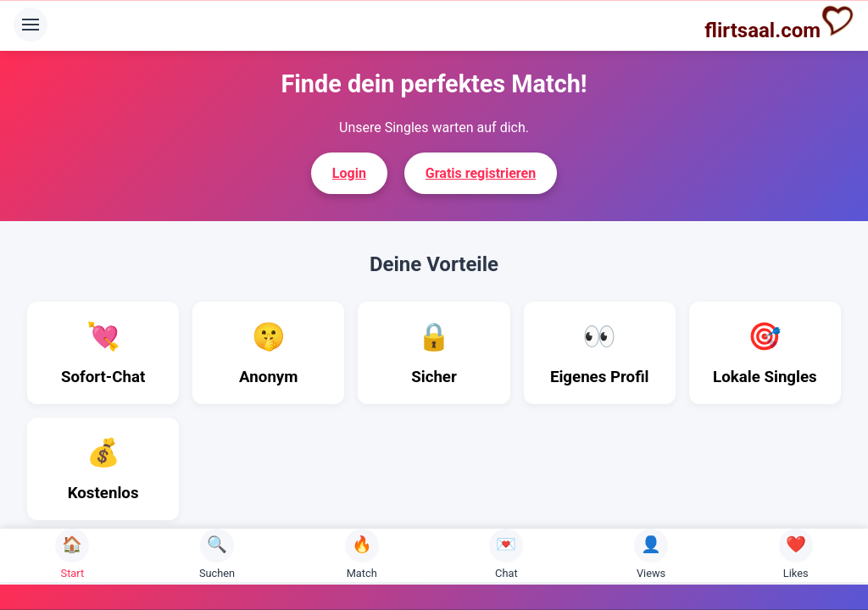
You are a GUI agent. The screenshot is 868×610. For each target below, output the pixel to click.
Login (349, 173)
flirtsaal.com (779, 23)
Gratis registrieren (481, 173)
